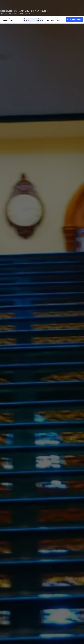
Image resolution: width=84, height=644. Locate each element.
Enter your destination (8, 19)
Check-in (26, 19)
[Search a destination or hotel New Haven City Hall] (12, 20)
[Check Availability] (74, 20)
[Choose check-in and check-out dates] (28, 20)
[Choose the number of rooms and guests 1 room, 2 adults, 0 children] (55, 20)
